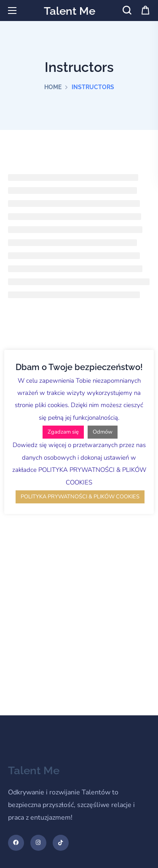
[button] (127, 11)
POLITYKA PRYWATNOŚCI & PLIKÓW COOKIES (80, 497)
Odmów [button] (103, 432)
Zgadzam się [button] (63, 432)
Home (53, 87)
